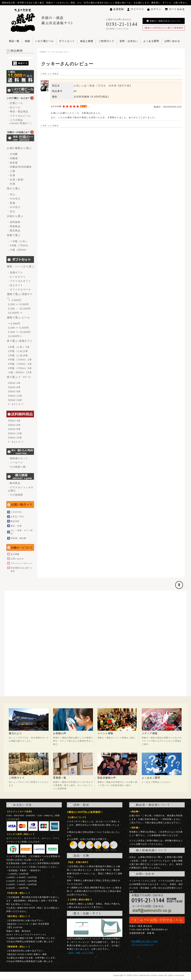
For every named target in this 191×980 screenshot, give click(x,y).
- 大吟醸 (13, 154)
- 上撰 (12, 171)
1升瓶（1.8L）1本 (19, 347)
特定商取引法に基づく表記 (145, 941)
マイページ (136, 9)
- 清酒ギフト (16, 273)
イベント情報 (105, 733)
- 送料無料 (14, 222)
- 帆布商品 (14, 483)
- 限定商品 (14, 231)
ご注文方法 (16, 512)
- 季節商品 (14, 226)
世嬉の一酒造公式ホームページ (164, 21)
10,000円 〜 (15, 313)
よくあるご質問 (151, 778)
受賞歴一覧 (60, 778)
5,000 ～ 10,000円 (19, 309)
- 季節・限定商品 (18, 112)
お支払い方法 (17, 516)
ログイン (154, 9)
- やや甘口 (14, 207)
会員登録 (117, 9)
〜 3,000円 (15, 300)
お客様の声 (60, 733)
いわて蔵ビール (44, 41)
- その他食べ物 (17, 467)
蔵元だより (15, 733)
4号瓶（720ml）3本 (20, 364)
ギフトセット (67, 41)
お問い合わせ (172, 41)
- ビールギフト (17, 277)
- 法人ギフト (16, 285)
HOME (43, 52)
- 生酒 (13, 175)
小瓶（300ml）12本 (20, 372)
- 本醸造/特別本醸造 (20, 167)
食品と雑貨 (87, 41)
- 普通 (12, 203)
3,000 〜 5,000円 (19, 304)
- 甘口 (12, 211)
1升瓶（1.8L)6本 (18, 355)
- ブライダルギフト (20, 281)
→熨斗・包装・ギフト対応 (80, 953)
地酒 (27, 41)
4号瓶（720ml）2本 (20, 360)
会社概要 (15, 554)
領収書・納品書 (18, 538)
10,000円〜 (15, 336)
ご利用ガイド (106, 41)
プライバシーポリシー (22, 563)
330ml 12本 (15, 396)
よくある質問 (151, 41)
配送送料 (15, 521)
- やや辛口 (14, 199)
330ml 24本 (15, 400)
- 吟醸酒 (13, 158)
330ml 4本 (14, 383)
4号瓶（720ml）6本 (20, 368)
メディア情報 (150, 733)
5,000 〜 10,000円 (19, 332)
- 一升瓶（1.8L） (18, 241)
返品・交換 (16, 526)
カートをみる (175, 9)
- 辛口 (12, 195)
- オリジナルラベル (20, 289)
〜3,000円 (14, 324)
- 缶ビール (14, 107)
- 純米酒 (13, 163)
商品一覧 (14, 41)
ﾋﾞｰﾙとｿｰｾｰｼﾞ (16, 404)
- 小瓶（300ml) (17, 250)
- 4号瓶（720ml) (18, 246)
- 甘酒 (13, 184)
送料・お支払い (129, 41)
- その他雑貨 (16, 495)
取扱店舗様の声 (107, 778)
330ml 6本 (14, 387)
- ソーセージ (16, 463)
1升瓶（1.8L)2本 (18, 351)
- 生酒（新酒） (17, 180)
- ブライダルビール (20, 116)
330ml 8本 (14, 392)
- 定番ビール (16, 103)
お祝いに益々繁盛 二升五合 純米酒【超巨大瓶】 (103, 86)
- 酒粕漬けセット (18, 458)
